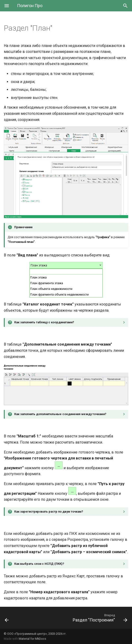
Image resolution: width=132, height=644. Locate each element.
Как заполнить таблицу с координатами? (44, 322)
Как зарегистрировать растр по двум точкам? (49, 512)
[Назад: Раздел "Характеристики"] (7, 618)
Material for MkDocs (32, 639)
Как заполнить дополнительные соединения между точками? (60, 414)
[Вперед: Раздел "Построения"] (99, 618)
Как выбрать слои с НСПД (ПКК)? (39, 564)
